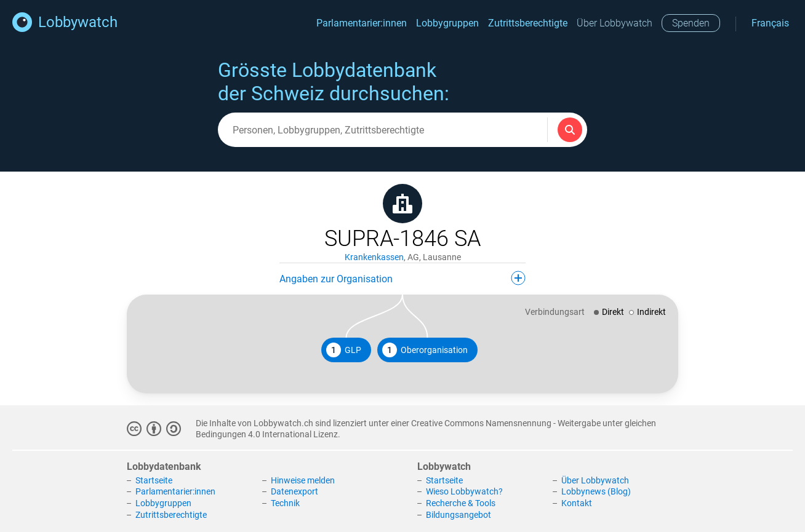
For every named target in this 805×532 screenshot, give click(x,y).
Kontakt (577, 503)
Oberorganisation (425, 350)
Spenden (691, 23)
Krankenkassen (374, 257)
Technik (285, 503)
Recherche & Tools (461, 503)
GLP (344, 350)
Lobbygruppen (447, 23)
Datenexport (294, 491)
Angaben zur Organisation (402, 278)
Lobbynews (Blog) (596, 491)
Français (770, 23)
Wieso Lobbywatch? (464, 491)
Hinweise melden (303, 480)
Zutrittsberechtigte (528, 23)
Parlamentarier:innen (362, 23)
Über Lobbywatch (615, 23)
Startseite (154, 480)
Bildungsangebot (459, 515)
